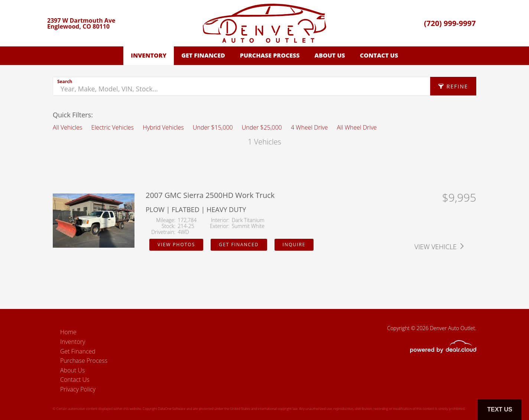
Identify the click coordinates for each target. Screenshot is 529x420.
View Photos (176, 245)
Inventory (149, 55)
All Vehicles (68, 127)
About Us (330, 55)
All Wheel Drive (357, 127)
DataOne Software (172, 409)
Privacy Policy (78, 389)
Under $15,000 (213, 127)
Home (68, 332)
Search (65, 82)
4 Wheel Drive (309, 127)
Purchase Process (270, 55)
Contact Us (379, 55)
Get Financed (203, 55)
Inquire (294, 245)
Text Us (500, 409)
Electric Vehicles (113, 127)
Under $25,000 (262, 127)
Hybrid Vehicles (163, 127)
